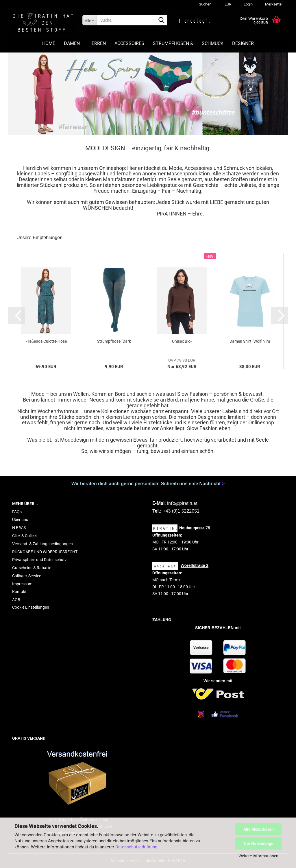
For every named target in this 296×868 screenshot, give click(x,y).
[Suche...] (89, 20)
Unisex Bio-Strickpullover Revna (182, 342)
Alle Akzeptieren (259, 829)
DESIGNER (243, 43)
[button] (227, 4)
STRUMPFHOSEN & (173, 43)
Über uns (20, 520)
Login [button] (248, 4)
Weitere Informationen (258, 856)
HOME (49, 43)
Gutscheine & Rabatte (32, 568)
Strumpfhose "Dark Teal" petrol (114, 342)
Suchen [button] (205, 4)
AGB (16, 600)
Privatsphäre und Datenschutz (39, 560)
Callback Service (27, 576)
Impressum (22, 584)
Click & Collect (25, 536)
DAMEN (72, 43)
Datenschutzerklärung (136, 847)
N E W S (19, 528)
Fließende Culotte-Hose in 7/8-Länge (46, 342)
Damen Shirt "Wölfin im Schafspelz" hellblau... (250, 342)
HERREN (97, 43)
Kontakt (19, 592)
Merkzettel (273, 4)
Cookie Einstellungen (31, 607)
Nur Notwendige (259, 843)
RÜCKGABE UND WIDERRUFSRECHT (45, 552)
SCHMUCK (213, 43)
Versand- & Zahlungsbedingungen (42, 544)
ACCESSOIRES (129, 43)
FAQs (17, 512)
